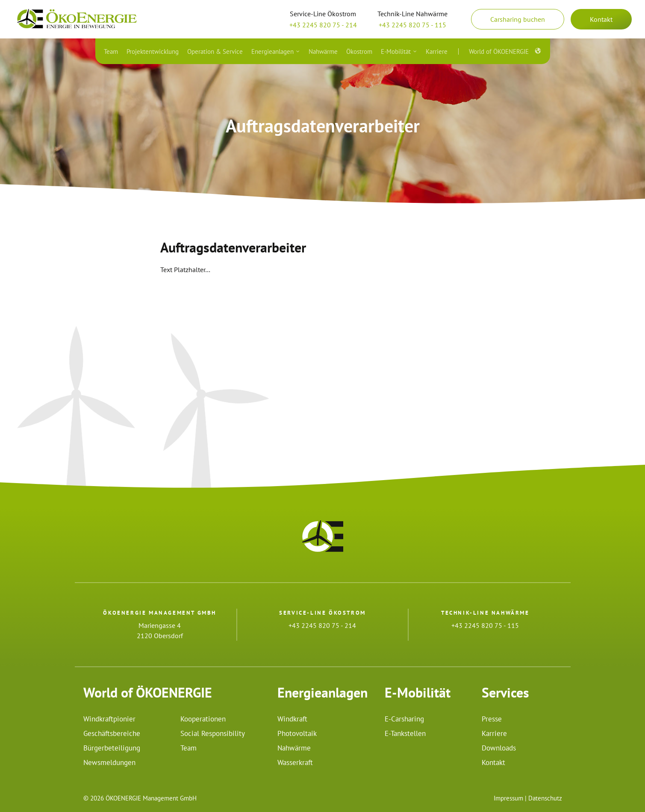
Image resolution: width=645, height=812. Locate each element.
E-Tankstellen (405, 733)
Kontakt (601, 19)
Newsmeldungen (109, 762)
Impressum (508, 798)
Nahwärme (294, 748)
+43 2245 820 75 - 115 (412, 25)
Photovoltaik (297, 733)
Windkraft (292, 719)
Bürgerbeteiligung (112, 748)
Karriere (494, 733)
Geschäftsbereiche (112, 733)
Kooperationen (203, 719)
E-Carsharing (404, 719)
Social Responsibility (213, 733)
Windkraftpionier (109, 719)
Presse (492, 719)
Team (188, 748)
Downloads (499, 748)
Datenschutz (545, 798)
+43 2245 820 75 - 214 (323, 25)
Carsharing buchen (518, 19)
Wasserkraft (295, 762)
